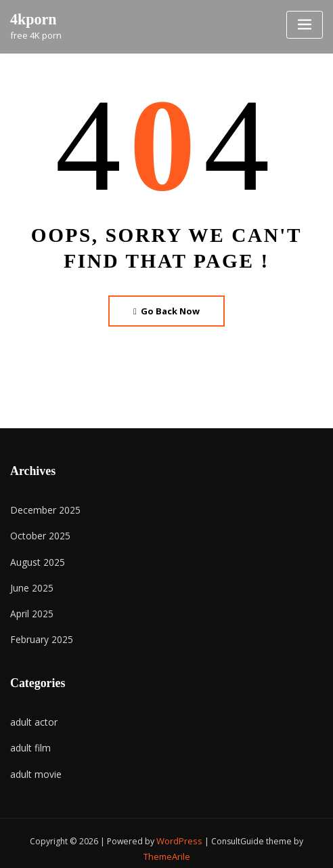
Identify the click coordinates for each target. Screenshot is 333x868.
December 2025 (42, 508)
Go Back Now (167, 310)
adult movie (34, 764)
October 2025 (37, 533)
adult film (29, 740)
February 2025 (39, 633)
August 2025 (35, 558)
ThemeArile (166, 845)
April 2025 (30, 608)
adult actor (32, 715)
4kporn (32, 19)
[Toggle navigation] (305, 25)
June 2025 (30, 583)
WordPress (179, 831)
